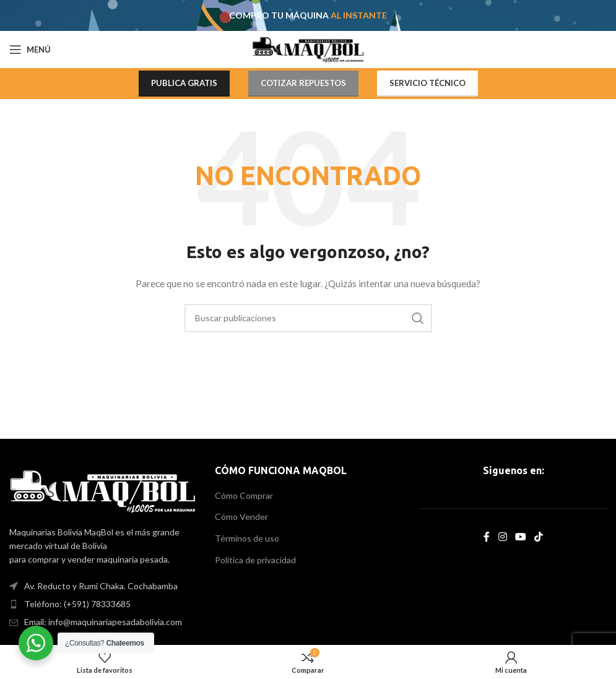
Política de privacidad (255, 560)
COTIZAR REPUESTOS (303, 83)
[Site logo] (308, 49)
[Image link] (102, 490)
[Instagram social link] (502, 537)
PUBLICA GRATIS (184, 83)
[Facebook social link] (487, 537)
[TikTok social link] (538, 537)
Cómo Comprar (244, 495)
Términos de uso (247, 538)
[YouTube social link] (520, 537)
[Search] (308, 318)
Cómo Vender (241, 517)
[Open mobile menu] (30, 50)
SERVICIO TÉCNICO (427, 83)
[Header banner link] (308, 15)
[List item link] (103, 604)
